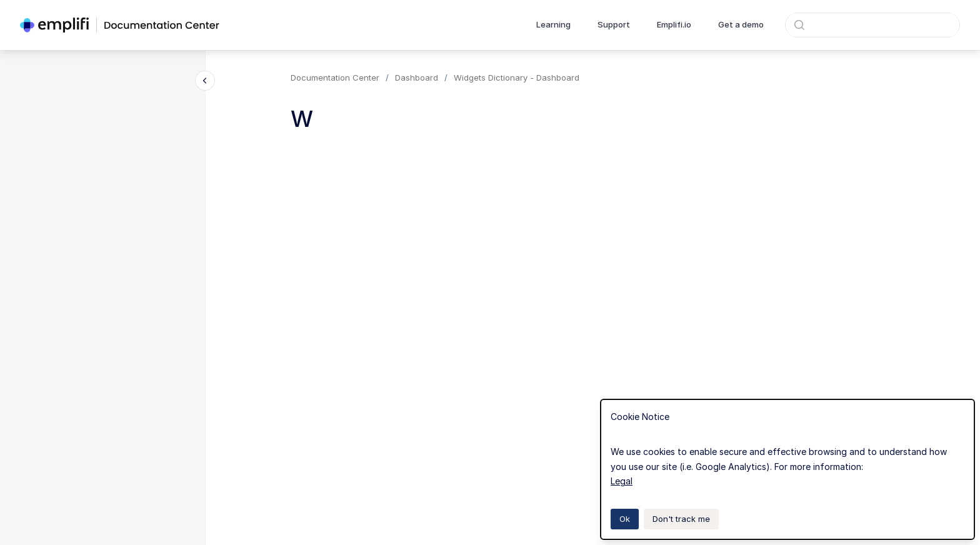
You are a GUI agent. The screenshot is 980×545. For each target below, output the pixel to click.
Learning (553, 24)
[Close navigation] (205, 81)
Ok (625, 519)
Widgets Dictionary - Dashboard (517, 77)
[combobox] (872, 25)
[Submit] (799, 25)
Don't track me (681, 519)
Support (614, 24)
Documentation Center (335, 77)
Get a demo (741, 24)
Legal (622, 481)
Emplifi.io (674, 24)
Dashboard (417, 77)
